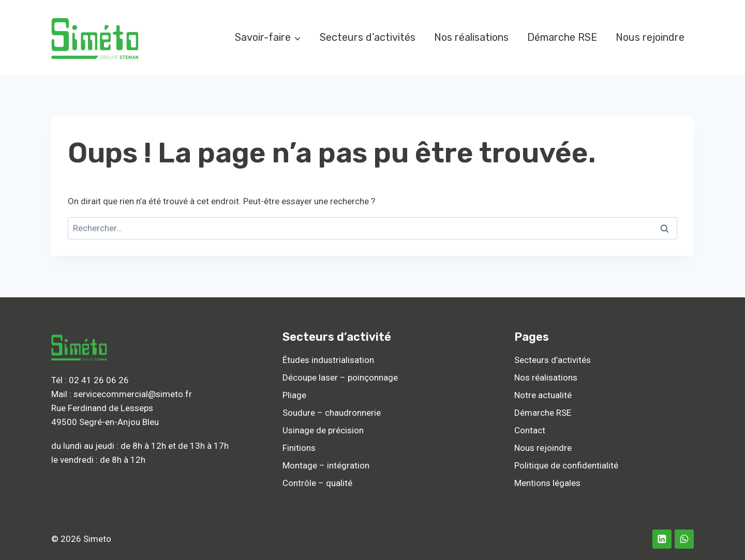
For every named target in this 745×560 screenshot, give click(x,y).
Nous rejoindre (650, 37)
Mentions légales (547, 483)
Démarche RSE (562, 37)
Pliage (294, 395)
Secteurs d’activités (368, 37)
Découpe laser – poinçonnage (340, 377)
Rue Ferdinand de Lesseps (102, 408)
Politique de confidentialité (566, 465)
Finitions (299, 448)
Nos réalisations (471, 37)
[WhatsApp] (684, 539)
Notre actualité (543, 395)
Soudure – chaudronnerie (332, 413)
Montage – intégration (326, 465)
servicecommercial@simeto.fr (133, 394)
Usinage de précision (323, 430)
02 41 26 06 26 (99, 380)
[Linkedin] (662, 539)
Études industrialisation (328, 360)
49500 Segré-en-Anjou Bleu (105, 422)
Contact (530, 430)
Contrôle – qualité (317, 483)
